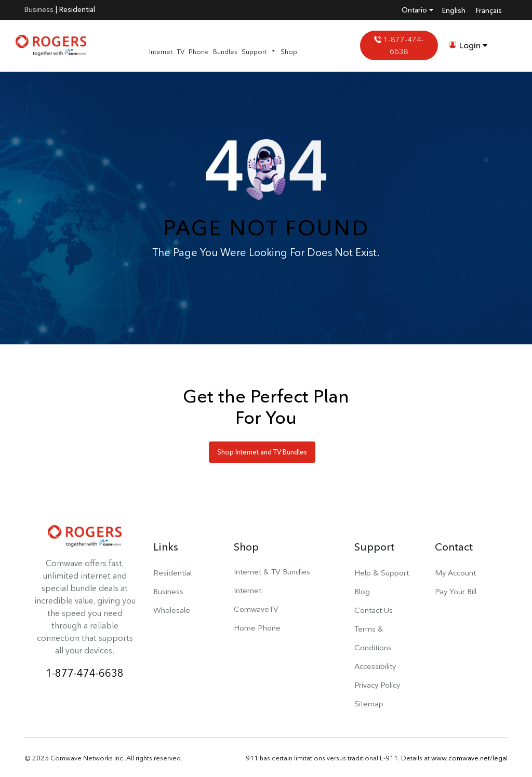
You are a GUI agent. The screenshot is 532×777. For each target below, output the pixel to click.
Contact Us (374, 610)
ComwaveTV (256, 609)
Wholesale (172, 610)
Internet (161, 51)
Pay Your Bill (456, 591)
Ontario (417, 10)
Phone (199, 51)
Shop (289, 51)
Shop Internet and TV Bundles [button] (262, 452)
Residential (77, 9)
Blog (362, 591)
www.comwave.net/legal (469, 758)
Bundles (225, 51)
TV (181, 51)
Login (468, 45)
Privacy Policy (377, 685)
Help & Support (382, 573)
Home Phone (257, 628)
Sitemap (369, 704)
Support (259, 51)
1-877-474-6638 (399, 45)
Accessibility (375, 666)
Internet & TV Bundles (272, 572)
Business (39, 9)
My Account (455, 573)
